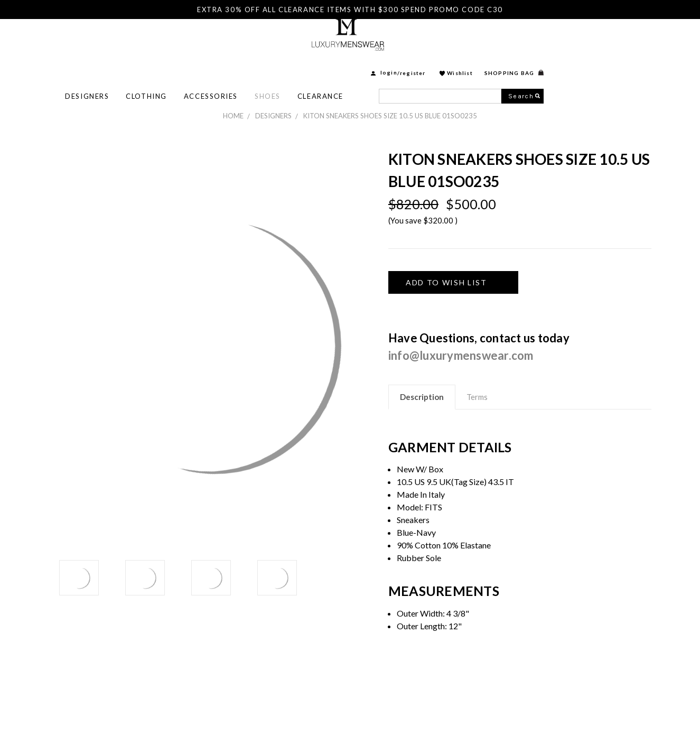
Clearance (441, 64)
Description (422, 397)
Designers (207, 64)
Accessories (331, 64)
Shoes (388, 64)
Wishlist (580, 41)
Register (533, 41)
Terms (477, 397)
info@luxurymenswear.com (461, 355)
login (509, 41)
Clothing (267, 64)
